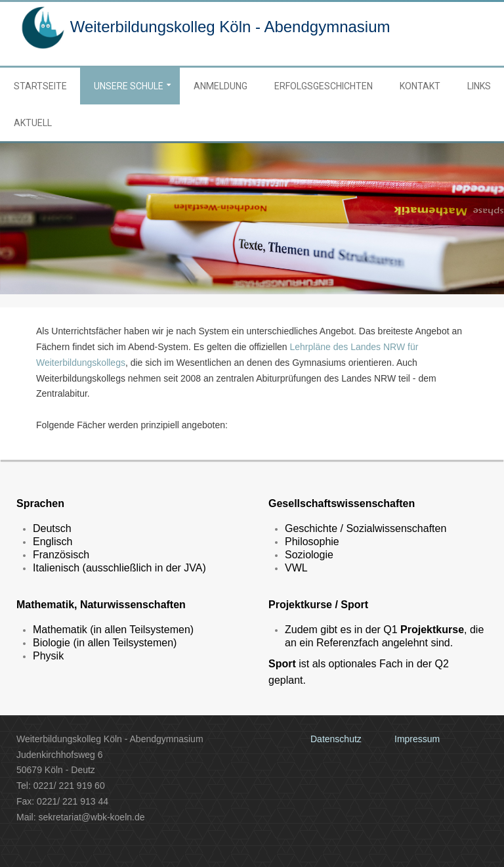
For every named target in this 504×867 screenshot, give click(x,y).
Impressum (417, 739)
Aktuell (33, 123)
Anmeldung (220, 86)
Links (479, 86)
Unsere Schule (129, 86)
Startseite (40, 86)
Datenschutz (336, 739)
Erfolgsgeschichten (324, 86)
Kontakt (420, 86)
